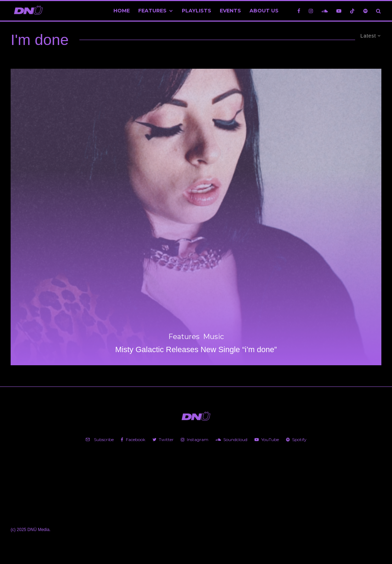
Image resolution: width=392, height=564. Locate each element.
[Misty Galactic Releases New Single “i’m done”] (196, 217)
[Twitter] (163, 440)
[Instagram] (311, 11)
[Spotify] (365, 11)
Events (230, 11)
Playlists (197, 11)
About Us (264, 11)
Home (122, 11)
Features (152, 11)
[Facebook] (299, 11)
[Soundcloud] (325, 11)
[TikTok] (352, 11)
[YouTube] (339, 11)
